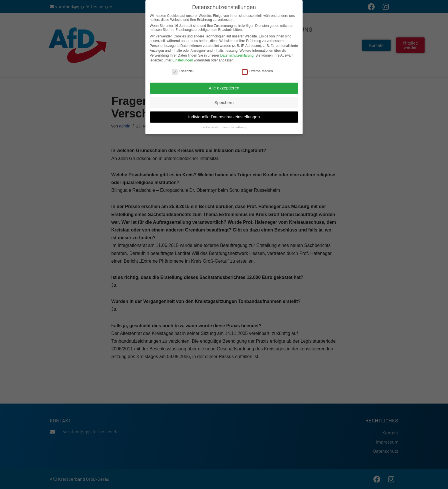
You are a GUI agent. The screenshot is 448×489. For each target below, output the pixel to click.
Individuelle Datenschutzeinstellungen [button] (224, 116)
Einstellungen (183, 60)
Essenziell (183, 71)
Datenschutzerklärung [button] (234, 127)
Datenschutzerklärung (237, 55)
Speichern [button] (224, 102)
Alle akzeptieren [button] (224, 87)
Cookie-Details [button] (210, 127)
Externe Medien (257, 71)
